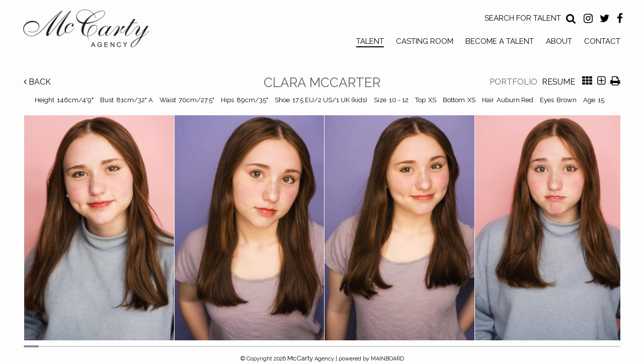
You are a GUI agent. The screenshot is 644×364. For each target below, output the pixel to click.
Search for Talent (523, 18)
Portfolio (513, 82)
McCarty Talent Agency (94, 31)
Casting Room (425, 41)
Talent (370, 41)
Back (37, 82)
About (559, 41)
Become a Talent (500, 41)
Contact (602, 41)
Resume (558, 82)
